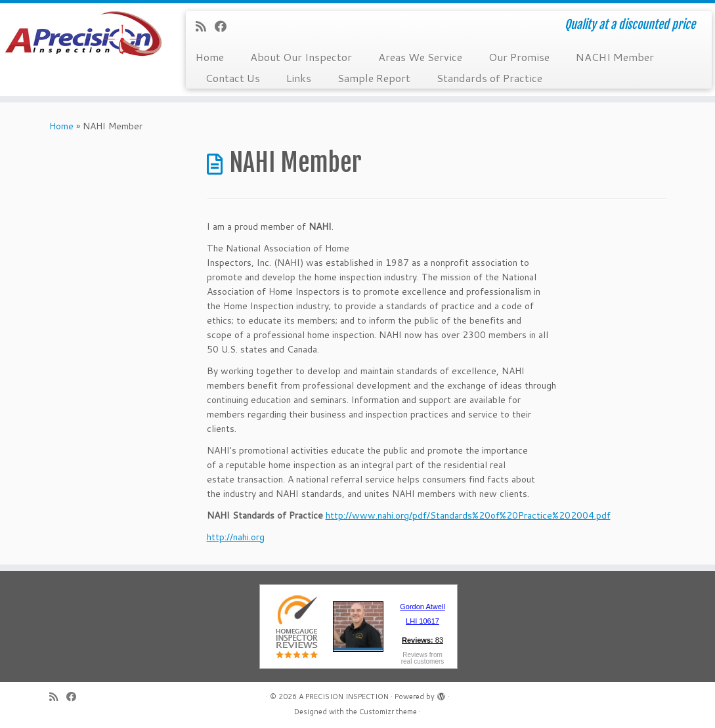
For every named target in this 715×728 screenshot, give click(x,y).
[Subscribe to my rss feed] (205, 26)
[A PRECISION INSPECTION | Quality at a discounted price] (84, 39)
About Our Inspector (301, 57)
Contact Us (233, 78)
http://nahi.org (236, 537)
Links (299, 78)
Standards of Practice (489, 78)
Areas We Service (420, 57)
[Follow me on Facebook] (225, 26)
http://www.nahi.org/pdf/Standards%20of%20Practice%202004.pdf (468, 515)
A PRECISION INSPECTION (344, 696)
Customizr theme (388, 712)
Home (210, 57)
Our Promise (519, 57)
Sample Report (374, 78)
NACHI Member (615, 57)
